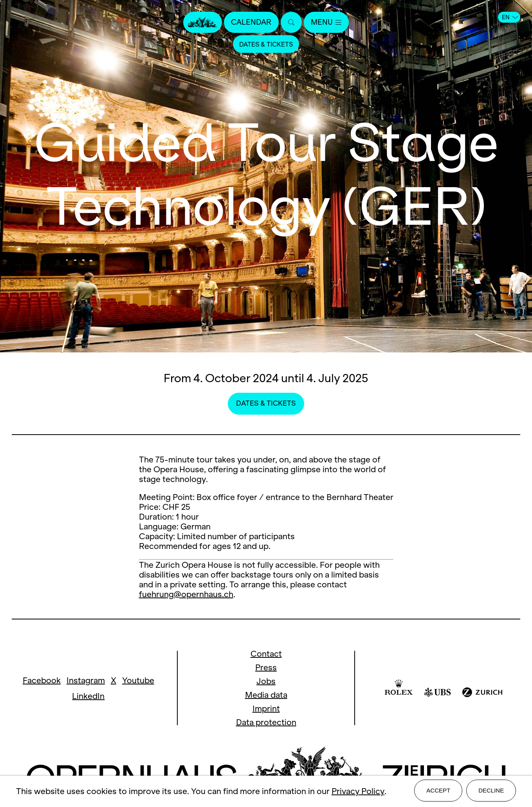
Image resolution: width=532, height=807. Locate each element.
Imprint (266, 709)
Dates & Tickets (266, 45)
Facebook (42, 680)
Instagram (86, 680)
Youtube (138, 680)
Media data (266, 695)
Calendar (250, 23)
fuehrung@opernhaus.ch (186, 594)
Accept (438, 792)
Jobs (266, 681)
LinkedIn (88, 696)
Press (266, 667)
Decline (491, 792)
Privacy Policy (358, 792)
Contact (266, 654)
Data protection (266, 722)
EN (510, 17)
